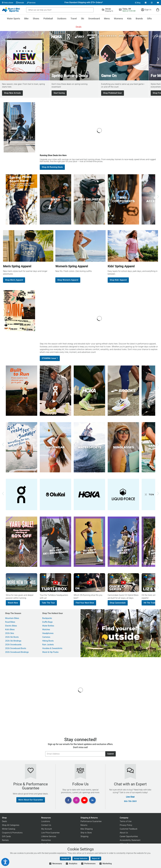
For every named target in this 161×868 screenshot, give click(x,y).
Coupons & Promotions (12, 833)
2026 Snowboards (13, 645)
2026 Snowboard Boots (16, 648)
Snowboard (94, 19)
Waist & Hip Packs (50, 652)
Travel (74, 19)
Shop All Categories (11, 825)
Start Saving (59, 93)
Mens (107, 19)
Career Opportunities (129, 836)
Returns (84, 825)
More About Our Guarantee (31, 800)
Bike (26, 19)
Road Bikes (10, 622)
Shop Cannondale (118, 603)
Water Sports (13, 19)
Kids (129, 19)
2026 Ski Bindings (13, 641)
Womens (118, 19)
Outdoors (62, 19)
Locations (46, 821)
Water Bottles (48, 626)
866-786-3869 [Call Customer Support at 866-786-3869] (130, 801)
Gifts (149, 19)
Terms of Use (126, 821)
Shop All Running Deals (52, 167)
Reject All (96, 858)
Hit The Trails (150, 603)
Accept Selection (81, 858)
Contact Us (46, 825)
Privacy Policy (126, 825)
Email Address (45, 751)
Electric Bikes (11, 626)
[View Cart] (158, 10)
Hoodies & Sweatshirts (52, 648)
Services (31, 3)
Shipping (84, 836)
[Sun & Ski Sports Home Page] (11, 10)
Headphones (48, 633)
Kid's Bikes (10, 630)
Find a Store (8, 3)
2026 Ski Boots (12, 637)
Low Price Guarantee (50, 833)
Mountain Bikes (12, 618)
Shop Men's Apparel (14, 280)
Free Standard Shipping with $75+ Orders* (84, 3)
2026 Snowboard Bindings (17, 652)
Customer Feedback (129, 829)
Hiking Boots (48, 641)
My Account (47, 829)
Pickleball (48, 19)
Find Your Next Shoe (85, 603)
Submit (110, 754)
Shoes (36, 19)
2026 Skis (10, 633)
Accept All (65, 858)
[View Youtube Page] (158, 3)
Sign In (146, 10)
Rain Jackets (48, 645)
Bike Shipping (87, 829)
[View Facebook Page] (146, 3)
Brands (139, 19)
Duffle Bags (47, 622)
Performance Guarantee (91, 821)
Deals (79, 27)
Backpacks (47, 618)
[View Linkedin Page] (92, 800)
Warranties (46, 840)
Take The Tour (48, 603)
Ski (83, 19)
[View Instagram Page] (152, 3)
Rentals (20, 3)
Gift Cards (6, 836)
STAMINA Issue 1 (50, 358)
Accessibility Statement (130, 840)
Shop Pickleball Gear (113, 93)
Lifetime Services (49, 836)
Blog (138, 3)
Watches (46, 630)
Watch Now (13, 603)
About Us (124, 833)
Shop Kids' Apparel (118, 280)
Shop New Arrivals (12, 93)
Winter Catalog (9, 829)
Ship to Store (86, 833)
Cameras (46, 637)
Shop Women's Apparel (68, 280)
